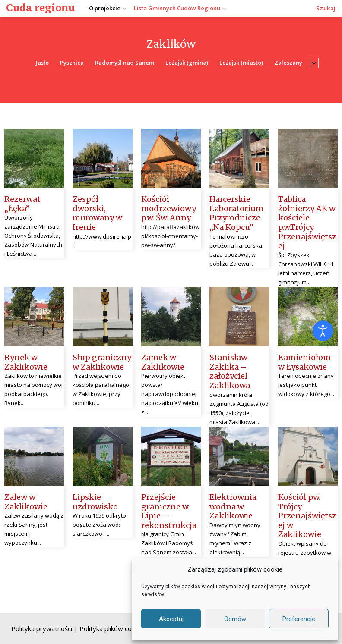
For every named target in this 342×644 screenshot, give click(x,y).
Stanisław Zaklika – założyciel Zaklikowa (230, 371)
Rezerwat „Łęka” (22, 204)
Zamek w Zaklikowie (163, 362)
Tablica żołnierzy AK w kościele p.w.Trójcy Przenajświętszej (307, 222)
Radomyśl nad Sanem (125, 63)
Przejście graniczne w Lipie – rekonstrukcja (169, 511)
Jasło (42, 63)
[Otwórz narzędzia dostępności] (323, 331)
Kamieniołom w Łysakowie (304, 362)
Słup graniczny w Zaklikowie (102, 362)
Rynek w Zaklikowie (26, 362)
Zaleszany (288, 63)
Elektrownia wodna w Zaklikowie (233, 506)
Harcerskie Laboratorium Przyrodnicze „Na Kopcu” (236, 213)
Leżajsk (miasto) (241, 63)
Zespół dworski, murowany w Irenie (97, 213)
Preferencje (299, 619)
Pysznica (72, 63)
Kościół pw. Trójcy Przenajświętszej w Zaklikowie (307, 516)
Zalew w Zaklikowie (26, 502)
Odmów (235, 619)
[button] (326, 8)
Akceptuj (171, 619)
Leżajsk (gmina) (187, 63)
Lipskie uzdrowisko (95, 502)
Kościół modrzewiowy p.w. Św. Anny (169, 208)
